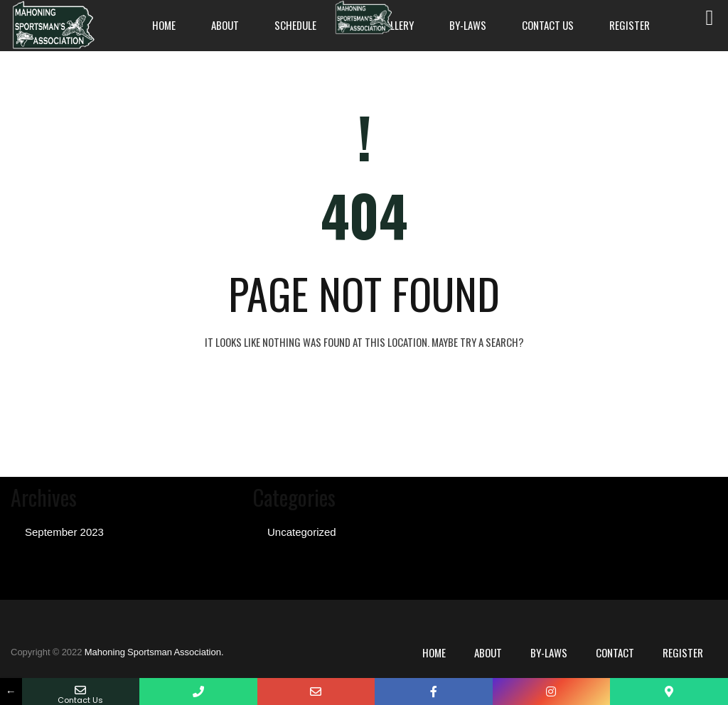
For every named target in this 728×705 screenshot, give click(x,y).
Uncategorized (302, 532)
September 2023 (64, 532)
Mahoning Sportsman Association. (154, 652)
